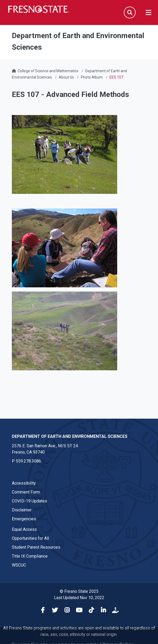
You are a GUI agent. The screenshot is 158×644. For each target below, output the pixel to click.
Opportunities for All (30, 538)
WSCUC (19, 565)
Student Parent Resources (36, 547)
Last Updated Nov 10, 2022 (79, 598)
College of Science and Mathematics (48, 71)
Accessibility (24, 483)
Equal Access (24, 529)
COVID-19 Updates (29, 501)
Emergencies (24, 519)
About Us (66, 77)
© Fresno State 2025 (79, 591)
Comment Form (26, 492)
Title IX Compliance (30, 556)
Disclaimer (22, 510)
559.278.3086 (28, 461)
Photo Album (92, 77)
